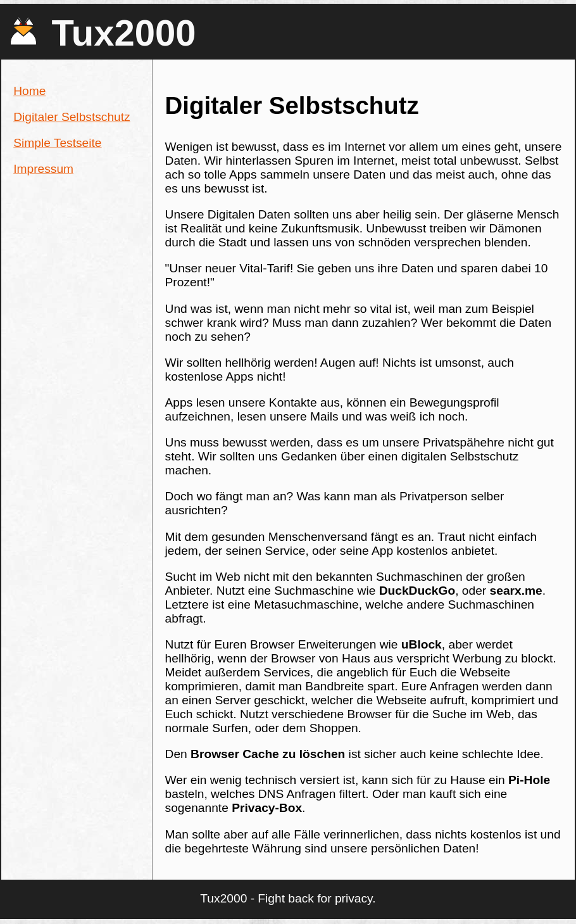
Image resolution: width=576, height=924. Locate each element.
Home (29, 91)
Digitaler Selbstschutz (72, 117)
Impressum (43, 169)
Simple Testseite (57, 143)
